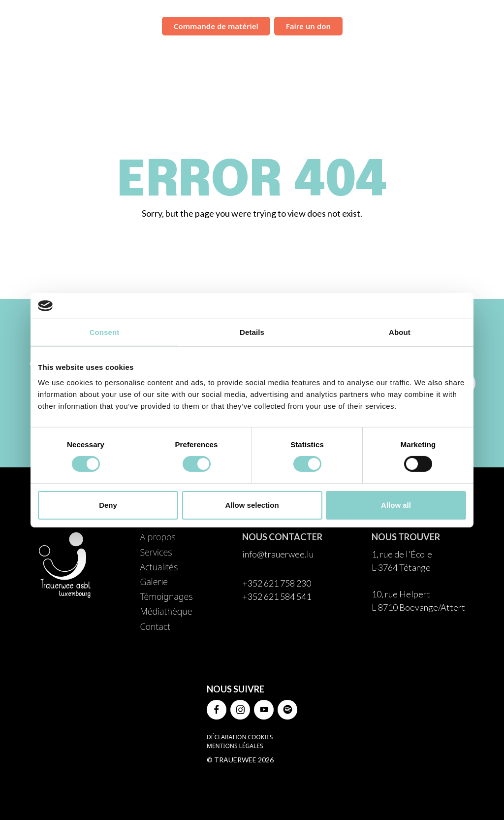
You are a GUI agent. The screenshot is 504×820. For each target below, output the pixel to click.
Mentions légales (235, 746)
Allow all (396, 505)
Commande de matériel (216, 26)
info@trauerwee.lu (278, 554)
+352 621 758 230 (277, 583)
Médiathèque (438, 52)
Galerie (326, 52)
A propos (157, 537)
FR (485, 27)
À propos (189, 52)
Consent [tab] (105, 332)
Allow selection (252, 505)
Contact (490, 52)
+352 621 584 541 (277, 596)
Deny (108, 505)
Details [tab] (252, 332)
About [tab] (400, 332)
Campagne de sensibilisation (409, 25)
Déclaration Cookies (240, 737)
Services (234, 52)
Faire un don (308, 26)
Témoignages (377, 52)
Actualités (281, 52)
